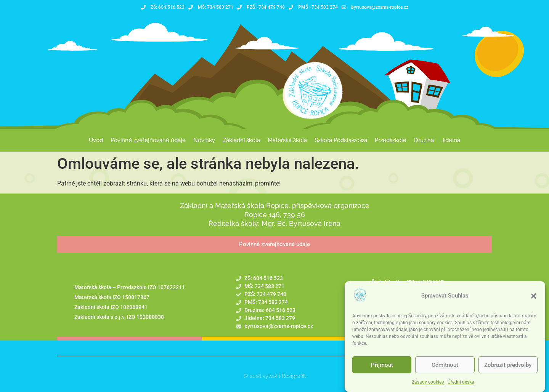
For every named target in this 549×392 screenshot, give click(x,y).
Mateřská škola (287, 140)
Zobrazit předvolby (508, 365)
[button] (534, 296)
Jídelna (451, 140)
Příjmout (382, 365)
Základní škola (241, 140)
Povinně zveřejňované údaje (148, 140)
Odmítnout (445, 365)
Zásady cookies (428, 382)
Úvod (96, 140)
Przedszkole (391, 140)
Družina (424, 140)
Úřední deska (461, 382)
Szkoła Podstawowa (341, 140)
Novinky (204, 140)
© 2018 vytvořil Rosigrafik (275, 376)
